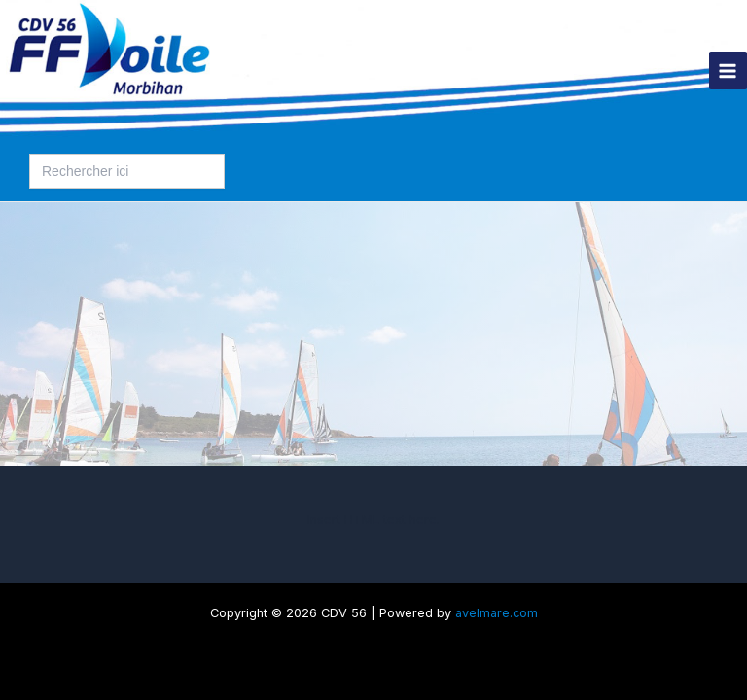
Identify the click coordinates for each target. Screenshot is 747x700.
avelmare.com (497, 613)
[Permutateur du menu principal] (728, 70)
